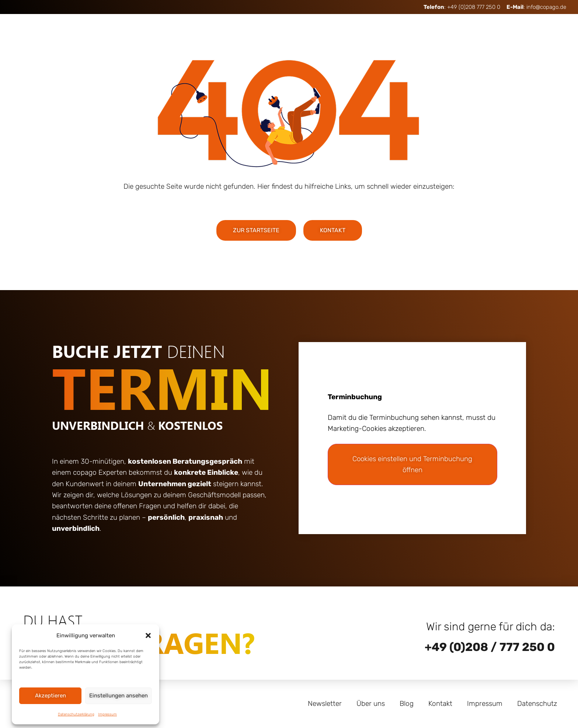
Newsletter (325, 703)
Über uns (371, 703)
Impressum (107, 714)
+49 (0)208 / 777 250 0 (490, 647)
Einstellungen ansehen (119, 696)
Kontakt (440, 703)
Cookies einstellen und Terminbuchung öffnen (412, 464)
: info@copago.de (536, 7)
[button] (148, 635)
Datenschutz (537, 703)
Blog (407, 703)
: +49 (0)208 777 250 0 (462, 7)
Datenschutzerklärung (76, 714)
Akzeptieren (51, 696)
